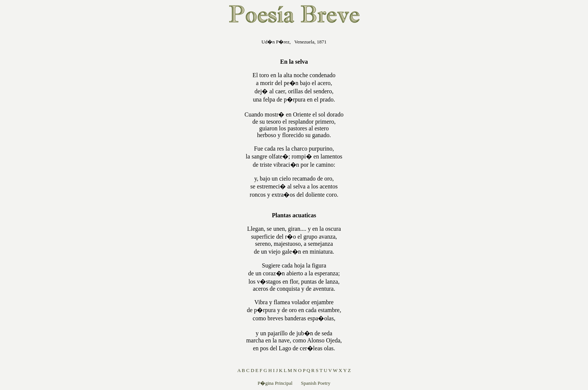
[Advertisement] (196, 144)
